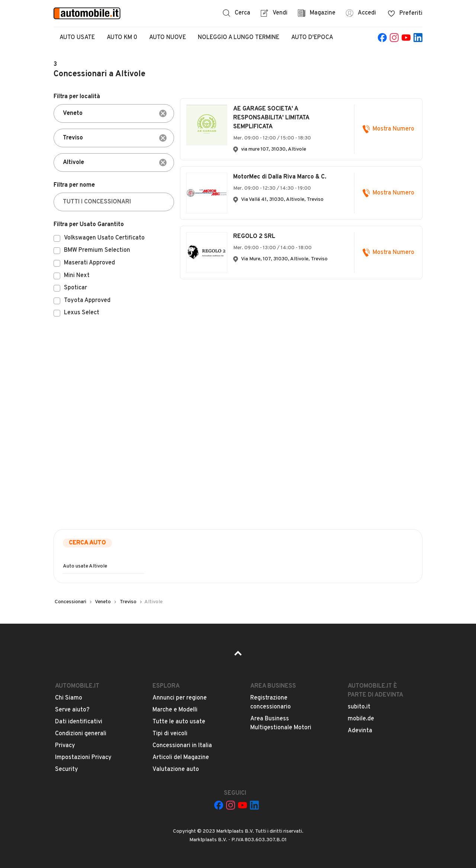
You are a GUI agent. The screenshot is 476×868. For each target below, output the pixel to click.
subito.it (359, 707)
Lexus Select (82, 313)
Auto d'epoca (312, 38)
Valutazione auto (176, 769)
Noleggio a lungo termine (239, 38)
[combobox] (114, 113)
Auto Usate (77, 38)
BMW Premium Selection (97, 251)
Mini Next (77, 276)
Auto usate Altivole (85, 566)
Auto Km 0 (122, 38)
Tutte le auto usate (179, 722)
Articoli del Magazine (181, 758)
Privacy (65, 746)
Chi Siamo (69, 698)
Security (67, 769)
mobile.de (361, 719)
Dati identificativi (79, 722)
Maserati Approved (89, 263)
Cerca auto (87, 543)
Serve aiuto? (72, 710)
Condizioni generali (81, 734)
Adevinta (360, 731)
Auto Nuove (168, 38)
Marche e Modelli (175, 710)
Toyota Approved (87, 301)
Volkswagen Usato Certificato (104, 238)
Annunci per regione (180, 698)
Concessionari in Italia (182, 746)
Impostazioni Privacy (83, 758)
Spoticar (75, 288)
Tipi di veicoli (170, 734)
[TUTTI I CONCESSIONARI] (114, 202)
